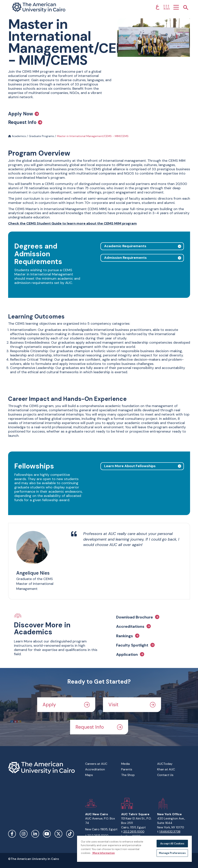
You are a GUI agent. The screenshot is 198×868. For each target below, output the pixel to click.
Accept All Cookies (172, 844)
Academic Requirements (125, 246)
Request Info (25, 122)
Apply (66, 705)
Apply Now (24, 114)
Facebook (12, 834)
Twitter (58, 834)
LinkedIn (35, 834)
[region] (134, 849)
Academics (17, 136)
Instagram (24, 834)
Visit (132, 705)
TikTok (70, 834)
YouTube (47, 834)
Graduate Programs (41, 136)
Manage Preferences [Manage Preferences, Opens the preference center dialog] (172, 853)
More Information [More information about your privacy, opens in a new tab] (103, 853)
